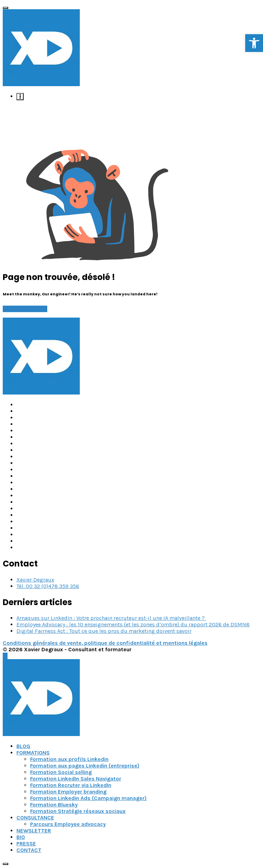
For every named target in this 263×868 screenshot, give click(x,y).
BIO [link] (21, 837)
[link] (254, 43)
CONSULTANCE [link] (35, 818)
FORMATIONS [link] (33, 753)
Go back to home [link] (25, 309)
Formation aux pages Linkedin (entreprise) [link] (85, 766)
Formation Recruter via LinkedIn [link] (71, 785)
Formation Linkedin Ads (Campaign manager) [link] (88, 798)
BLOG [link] (23, 746)
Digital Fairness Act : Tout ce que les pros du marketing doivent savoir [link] (104, 631)
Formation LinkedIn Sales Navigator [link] (76, 779)
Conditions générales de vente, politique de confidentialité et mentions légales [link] (105, 643)
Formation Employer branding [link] (68, 792)
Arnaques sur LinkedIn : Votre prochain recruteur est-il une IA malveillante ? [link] (111, 618)
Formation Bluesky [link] (54, 805)
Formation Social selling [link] (61, 772)
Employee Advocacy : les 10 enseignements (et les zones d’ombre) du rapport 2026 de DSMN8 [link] (133, 624)
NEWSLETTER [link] (34, 831)
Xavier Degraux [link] (35, 580)
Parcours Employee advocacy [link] (68, 824)
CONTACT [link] (29, 850)
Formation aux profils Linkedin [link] (69, 759)
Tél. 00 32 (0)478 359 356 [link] (48, 586)
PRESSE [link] (26, 844)
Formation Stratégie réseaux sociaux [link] (78, 811)
